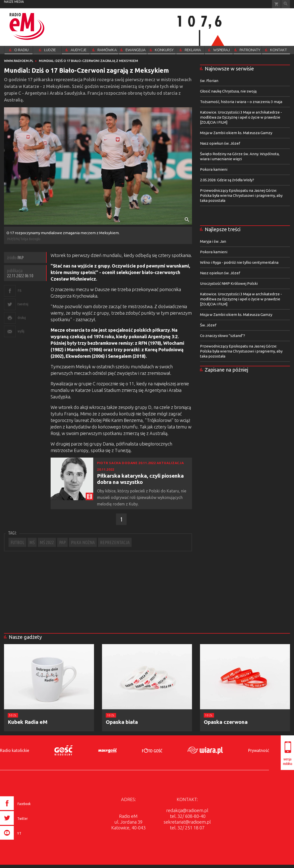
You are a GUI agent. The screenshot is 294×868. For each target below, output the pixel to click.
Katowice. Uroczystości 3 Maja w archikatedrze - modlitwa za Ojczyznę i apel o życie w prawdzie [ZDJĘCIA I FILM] (241, 117)
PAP (62, 542)
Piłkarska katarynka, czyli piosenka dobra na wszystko (140, 479)
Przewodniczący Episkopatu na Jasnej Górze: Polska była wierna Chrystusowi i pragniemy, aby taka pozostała (241, 195)
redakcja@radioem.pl (187, 810)
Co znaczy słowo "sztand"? (223, 336)
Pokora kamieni (214, 169)
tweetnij (23, 304)
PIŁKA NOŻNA (83, 542)
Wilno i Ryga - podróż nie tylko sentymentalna (239, 262)
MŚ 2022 (47, 542)
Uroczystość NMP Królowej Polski (229, 283)
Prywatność (259, 750)
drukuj (22, 318)
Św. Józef (208, 325)
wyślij (21, 331)
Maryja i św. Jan (213, 241)
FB (19, 290)
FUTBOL (17, 542)
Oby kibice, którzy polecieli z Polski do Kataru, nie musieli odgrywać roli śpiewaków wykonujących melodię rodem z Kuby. (142, 497)
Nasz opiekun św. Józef (220, 143)
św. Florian (209, 81)
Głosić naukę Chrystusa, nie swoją (228, 91)
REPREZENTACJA (115, 542)
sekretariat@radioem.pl (187, 822)
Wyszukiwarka (286, 4)
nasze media (14, 2)
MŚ (32, 542)
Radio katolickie (15, 750)
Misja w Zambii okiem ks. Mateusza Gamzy (236, 133)
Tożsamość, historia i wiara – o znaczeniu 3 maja (241, 102)
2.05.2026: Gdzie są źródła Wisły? (227, 180)
